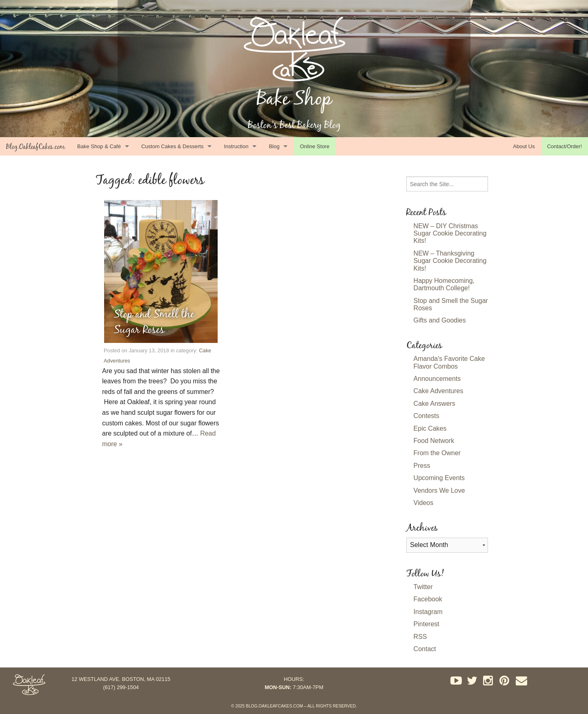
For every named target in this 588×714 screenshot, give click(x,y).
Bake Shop (294, 98)
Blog (274, 146)
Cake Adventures (439, 391)
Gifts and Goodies (440, 320)
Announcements (437, 379)
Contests (427, 416)
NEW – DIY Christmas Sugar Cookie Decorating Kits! (450, 234)
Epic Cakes (430, 428)
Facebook (428, 599)
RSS (420, 637)
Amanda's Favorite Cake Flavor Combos (449, 362)
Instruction (236, 146)
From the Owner (437, 453)
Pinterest (427, 624)
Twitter (423, 587)
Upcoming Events (439, 478)
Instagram (428, 612)
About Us (524, 146)
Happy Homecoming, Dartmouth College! (444, 284)
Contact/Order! (565, 146)
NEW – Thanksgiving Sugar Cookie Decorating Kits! (450, 261)
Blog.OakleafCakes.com (36, 146)
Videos (424, 503)
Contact (425, 649)
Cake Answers (434, 404)
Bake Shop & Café (99, 146)
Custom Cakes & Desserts (172, 146)
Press (422, 466)
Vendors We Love (439, 490)
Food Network (434, 441)
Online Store (314, 146)
